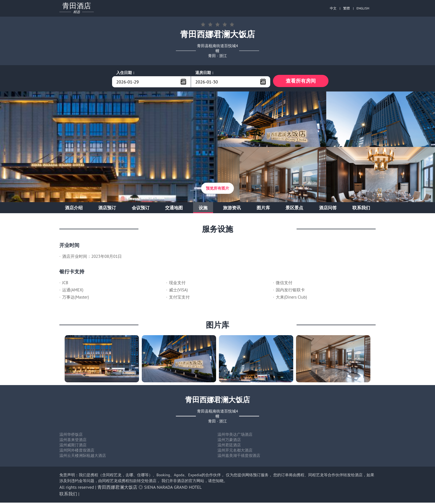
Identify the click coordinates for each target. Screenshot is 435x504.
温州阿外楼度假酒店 (77, 452)
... (183, 82)
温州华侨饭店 (71, 436)
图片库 (263, 209)
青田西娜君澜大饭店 (117, 488)
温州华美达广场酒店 (235, 436)
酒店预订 (107, 209)
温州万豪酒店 (229, 441)
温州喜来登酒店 (73, 441)
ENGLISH (363, 8)
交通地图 (174, 209)
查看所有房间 (301, 82)
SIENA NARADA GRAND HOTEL (173, 488)
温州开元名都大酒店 (235, 452)
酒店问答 (328, 209)
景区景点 (294, 209)
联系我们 (361, 209)
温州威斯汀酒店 (73, 446)
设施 (203, 209)
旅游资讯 (232, 209)
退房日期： (205, 73)
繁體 (347, 8)
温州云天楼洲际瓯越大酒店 (83, 457)
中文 (333, 8)
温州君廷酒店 (229, 446)
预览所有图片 (217, 190)
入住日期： (126, 73)
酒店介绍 (74, 209)
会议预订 (141, 209)
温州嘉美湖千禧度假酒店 (239, 457)
